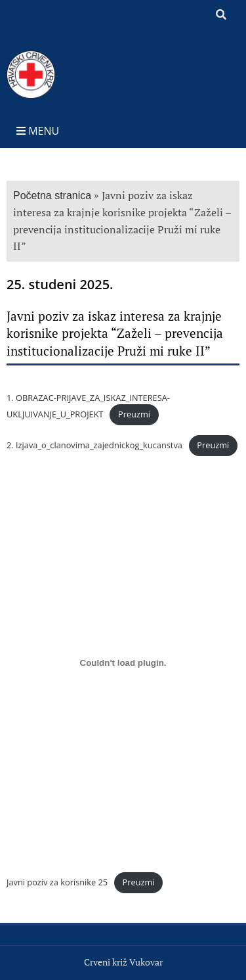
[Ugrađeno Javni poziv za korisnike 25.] (123, 663)
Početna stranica (52, 196)
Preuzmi (134, 414)
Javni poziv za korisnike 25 (57, 882)
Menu (38, 131)
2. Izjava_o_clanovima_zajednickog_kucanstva (94, 445)
